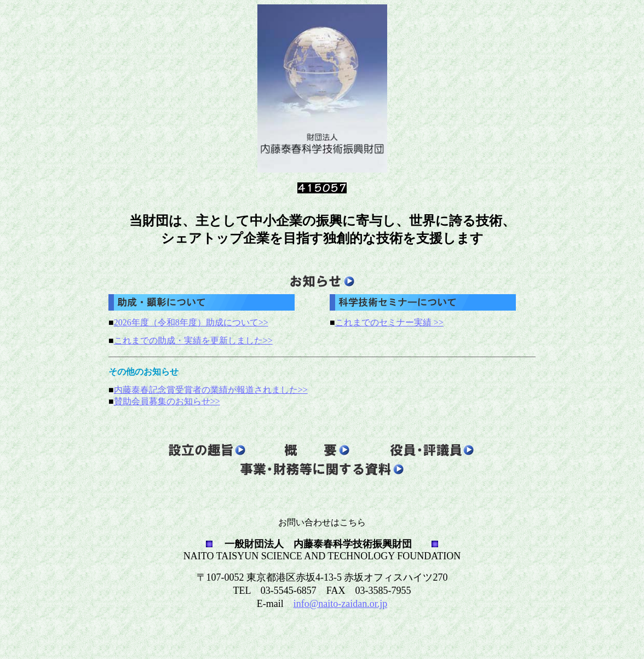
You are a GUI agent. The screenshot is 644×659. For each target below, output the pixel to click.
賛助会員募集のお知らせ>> (167, 401)
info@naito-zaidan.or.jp (341, 604)
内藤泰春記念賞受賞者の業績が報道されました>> (211, 390)
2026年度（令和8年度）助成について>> (191, 322)
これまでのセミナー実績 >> (389, 322)
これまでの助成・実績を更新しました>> (193, 340)
